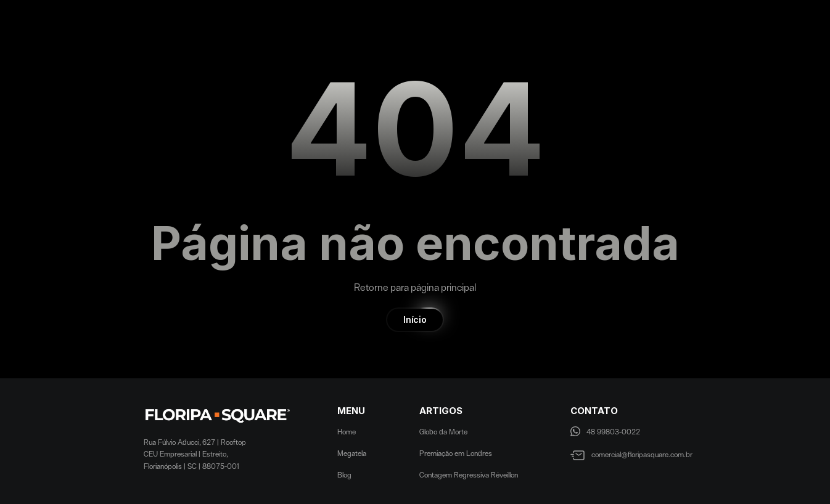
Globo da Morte (443, 432)
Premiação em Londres (456, 453)
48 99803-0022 (613, 432)
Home (347, 432)
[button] (415, 320)
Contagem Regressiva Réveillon (469, 475)
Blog (344, 475)
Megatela (352, 453)
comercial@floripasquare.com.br (642, 455)
